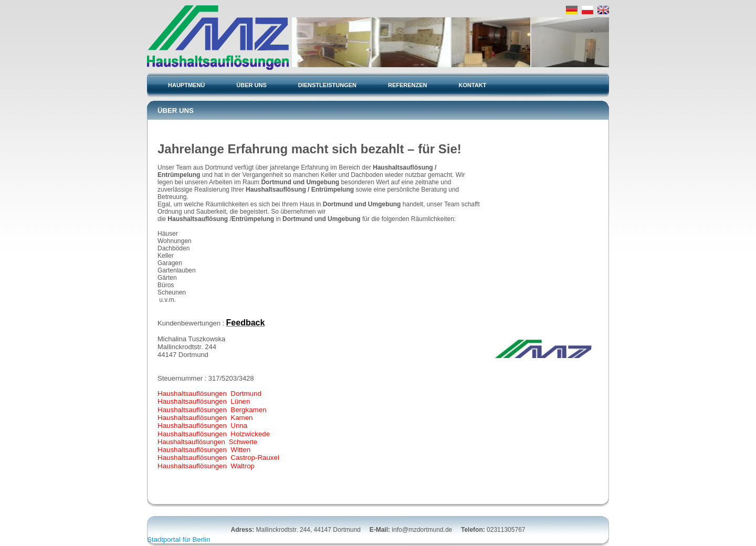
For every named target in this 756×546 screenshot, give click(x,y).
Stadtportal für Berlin (178, 539)
